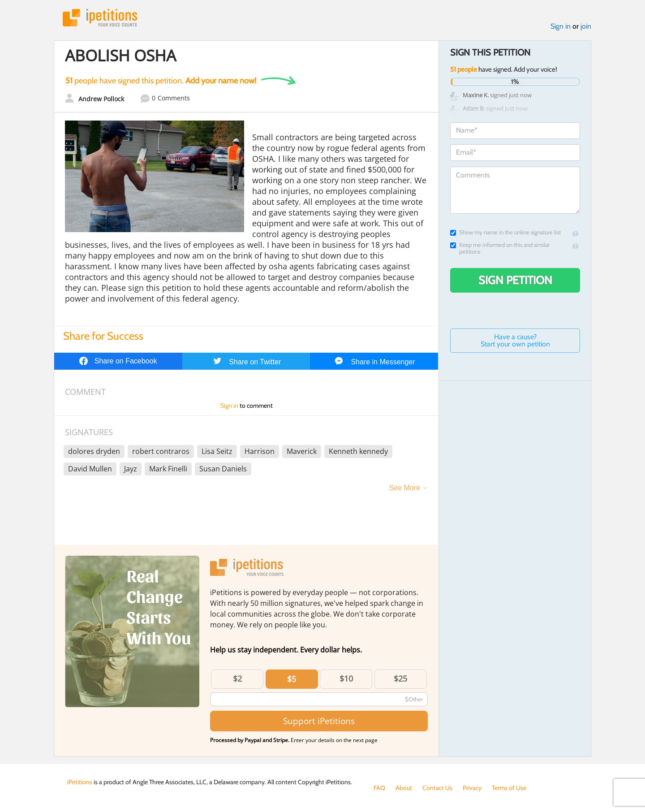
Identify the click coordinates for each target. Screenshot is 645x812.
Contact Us (437, 788)
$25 (400, 678)
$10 (346, 678)
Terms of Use (509, 788)
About (404, 788)
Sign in (561, 26)
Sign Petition (515, 280)
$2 (237, 678)
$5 (292, 679)
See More (405, 488)
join (586, 26)
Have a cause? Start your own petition (515, 340)
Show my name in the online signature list (505, 232)
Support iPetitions (319, 721)
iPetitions (100, 18)
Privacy (472, 788)
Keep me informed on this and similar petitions (500, 248)
